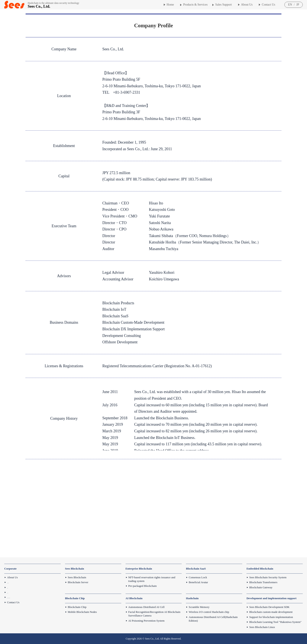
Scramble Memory (199, 607)
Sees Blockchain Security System (268, 577)
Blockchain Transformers (263, 582)
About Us (247, 5)
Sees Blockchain (77, 577)
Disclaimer (13, 587)
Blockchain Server (78, 582)
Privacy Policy (15, 592)
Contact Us (269, 5)
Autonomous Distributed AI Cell (146, 607)
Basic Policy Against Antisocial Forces (29, 597)
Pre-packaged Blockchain (143, 586)
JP (298, 5)
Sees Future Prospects (19, 582)
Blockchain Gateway (261, 587)
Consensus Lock (198, 577)
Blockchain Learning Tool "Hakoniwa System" (275, 622)
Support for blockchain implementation (271, 617)
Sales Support (224, 5)
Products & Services (195, 5)
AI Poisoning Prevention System (146, 621)
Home (170, 5)
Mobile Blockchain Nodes (82, 612)
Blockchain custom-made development (271, 612)
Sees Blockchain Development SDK (269, 607)
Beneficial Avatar (198, 582)
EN (290, 5)
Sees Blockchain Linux (262, 627)
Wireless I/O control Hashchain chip (209, 612)
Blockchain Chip (77, 607)
